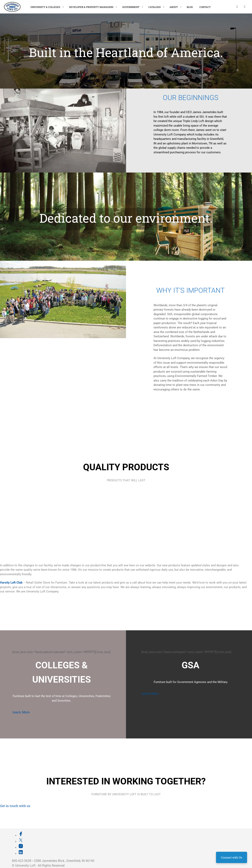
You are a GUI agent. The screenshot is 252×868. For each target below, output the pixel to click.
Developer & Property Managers (91, 7)
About (174, 7)
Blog (190, 7)
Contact (205, 7)
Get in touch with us (15, 806)
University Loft (25, 866)
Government (131, 7)
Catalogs (154, 7)
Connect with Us (232, 857)
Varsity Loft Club (11, 583)
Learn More (21, 712)
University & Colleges (45, 7)
